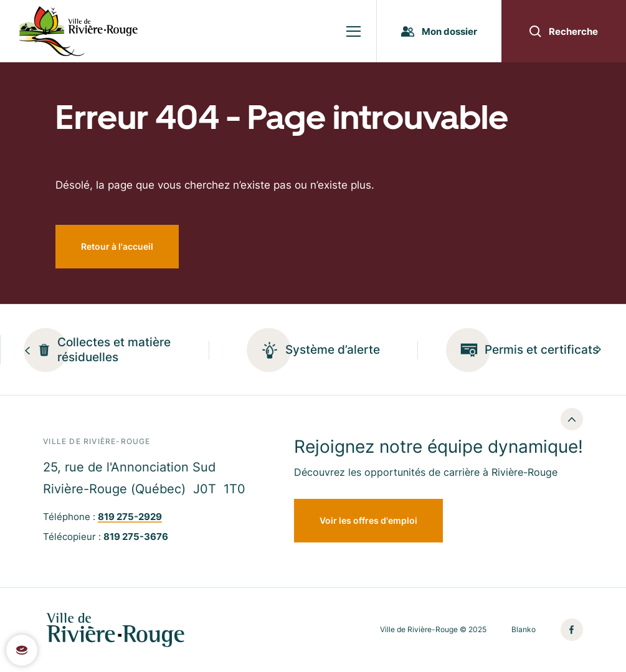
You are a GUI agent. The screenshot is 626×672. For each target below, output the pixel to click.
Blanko (524, 630)
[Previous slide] (27, 350)
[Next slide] (599, 350)
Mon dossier (439, 31)
